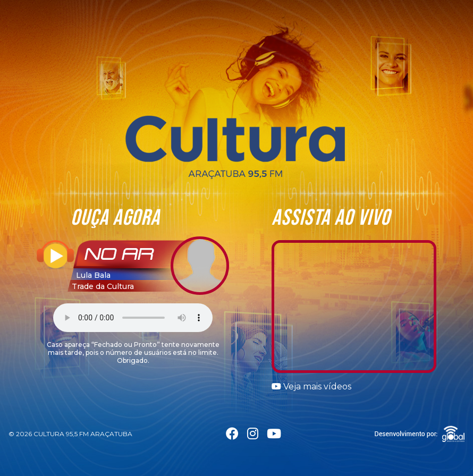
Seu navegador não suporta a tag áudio (133, 318)
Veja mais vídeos (311, 386)
